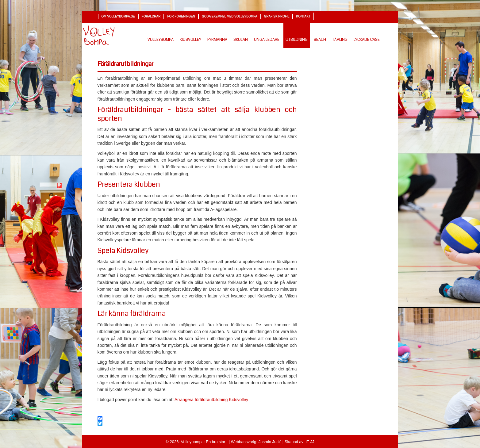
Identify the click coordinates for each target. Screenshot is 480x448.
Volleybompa (161, 40)
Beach (320, 40)
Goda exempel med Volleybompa (230, 16)
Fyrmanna (217, 40)
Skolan (241, 40)
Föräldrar (151, 16)
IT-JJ (309, 442)
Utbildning (297, 40)
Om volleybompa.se (118, 16)
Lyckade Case (367, 40)
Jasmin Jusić (269, 442)
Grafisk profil (277, 16)
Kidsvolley (190, 40)
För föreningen (181, 16)
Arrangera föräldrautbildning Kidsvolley (211, 400)
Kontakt (303, 16)
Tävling (340, 40)
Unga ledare (267, 40)
